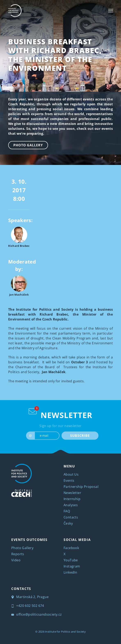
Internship (72, 499)
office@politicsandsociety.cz (37, 614)
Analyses (71, 505)
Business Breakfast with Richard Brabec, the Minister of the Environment (55, 55)
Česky (68, 523)
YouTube (71, 560)
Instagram (72, 566)
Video (16, 560)
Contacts (71, 517)
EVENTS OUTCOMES (29, 540)
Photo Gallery (28, 145)
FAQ (67, 511)
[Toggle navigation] (111, 11)
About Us (71, 474)
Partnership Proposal (81, 487)
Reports (18, 554)
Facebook (71, 548)
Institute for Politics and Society (65, 632)
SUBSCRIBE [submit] (80, 436)
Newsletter (72, 493)
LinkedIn (70, 572)
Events (69, 480)
